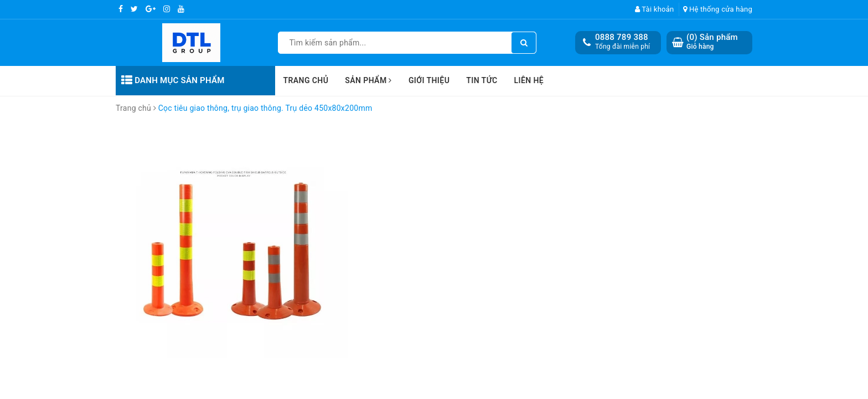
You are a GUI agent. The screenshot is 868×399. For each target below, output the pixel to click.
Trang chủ (306, 80)
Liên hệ (529, 80)
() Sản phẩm (712, 42)
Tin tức (482, 80)
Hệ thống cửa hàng (718, 9)
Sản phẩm (368, 80)
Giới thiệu (429, 80)
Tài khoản (655, 9)
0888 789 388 (622, 37)
